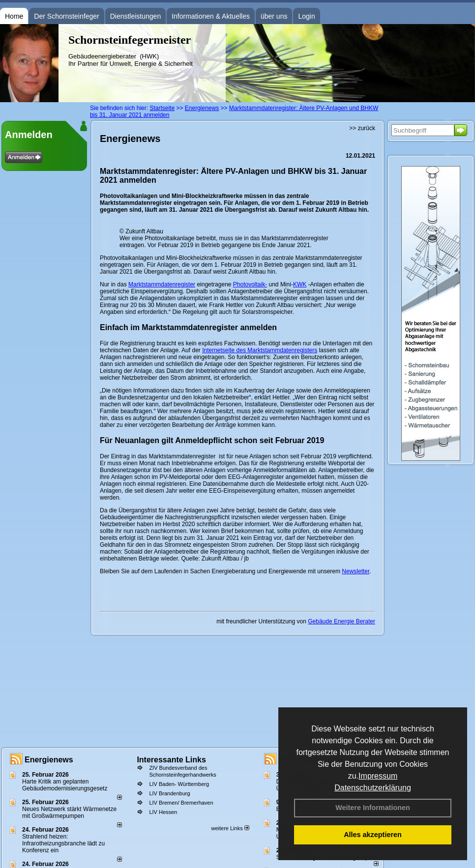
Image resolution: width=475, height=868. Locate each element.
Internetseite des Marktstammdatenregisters (260, 350)
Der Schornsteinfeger (66, 16)
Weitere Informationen (373, 808)
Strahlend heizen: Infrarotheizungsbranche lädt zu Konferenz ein (63, 843)
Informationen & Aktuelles (211, 16)
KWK (300, 284)
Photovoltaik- (250, 284)
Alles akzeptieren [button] (373, 835)
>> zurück (362, 128)
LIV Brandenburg (169, 793)
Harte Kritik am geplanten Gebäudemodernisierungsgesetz (65, 785)
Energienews (49, 760)
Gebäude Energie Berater (341, 621)
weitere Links (230, 828)
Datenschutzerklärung (373, 788)
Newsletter (356, 571)
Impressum (378, 776)
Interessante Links (171, 760)
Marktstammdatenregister (162, 284)
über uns (274, 16)
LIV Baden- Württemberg (179, 784)
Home (14, 16)
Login (306, 16)
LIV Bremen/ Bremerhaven (181, 803)
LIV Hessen (163, 812)
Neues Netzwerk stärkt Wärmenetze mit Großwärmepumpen (69, 812)
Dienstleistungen (136, 16)
